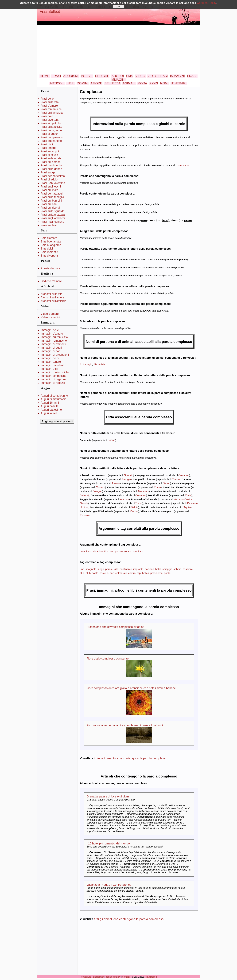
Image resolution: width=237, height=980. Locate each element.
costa (95, 573)
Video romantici (50, 317)
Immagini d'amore (52, 334)
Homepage (85, 977)
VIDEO (140, 76)
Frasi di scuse (49, 155)
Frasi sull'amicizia (52, 113)
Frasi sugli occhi (51, 187)
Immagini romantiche (54, 341)
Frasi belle (47, 99)
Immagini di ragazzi (53, 383)
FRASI (56, 76)
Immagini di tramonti (53, 344)
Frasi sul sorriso (51, 162)
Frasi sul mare (50, 190)
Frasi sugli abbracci (53, 218)
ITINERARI (179, 83)
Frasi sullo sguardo (53, 211)
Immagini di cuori (51, 348)
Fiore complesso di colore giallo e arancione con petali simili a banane (131, 688)
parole (109, 569)
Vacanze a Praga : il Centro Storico (109, 885)
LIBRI (71, 83)
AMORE (96, 83)
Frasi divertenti (50, 120)
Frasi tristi (47, 144)
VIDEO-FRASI (158, 76)
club (88, 573)
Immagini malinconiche (55, 372)
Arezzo (116, 483)
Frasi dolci (47, 116)
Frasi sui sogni (50, 151)
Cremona (184, 475)
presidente (157, 573)
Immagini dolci (50, 358)
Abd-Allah (99, 364)
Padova (84, 515)
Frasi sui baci (49, 225)
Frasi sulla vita (50, 102)
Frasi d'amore (49, 106)
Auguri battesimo (51, 410)
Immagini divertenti (53, 365)
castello (104, 573)
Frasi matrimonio (51, 165)
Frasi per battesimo (53, 176)
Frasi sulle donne (51, 169)
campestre (183, 165)
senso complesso (134, 551)
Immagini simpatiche (54, 376)
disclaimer (98, 977)
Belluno (84, 495)
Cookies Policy (207, 3)
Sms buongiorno (51, 245)
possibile (188, 569)
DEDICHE (102, 76)
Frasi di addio (49, 180)
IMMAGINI (177, 76)
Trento (176, 479)
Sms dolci (47, 249)
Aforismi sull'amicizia (54, 301)
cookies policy (113, 977)
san (112, 573)
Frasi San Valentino (53, 183)
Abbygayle (86, 364)
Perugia (126, 479)
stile (82, 573)
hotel (158, 569)
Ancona (124, 499)
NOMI (164, 83)
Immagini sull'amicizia (54, 337)
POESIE (87, 76)
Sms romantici (50, 252)
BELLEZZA (112, 83)
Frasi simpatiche (51, 123)
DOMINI (83, 83)
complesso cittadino (91, 551)
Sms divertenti (50, 256)
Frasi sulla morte (51, 158)
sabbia (177, 569)
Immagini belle (50, 330)
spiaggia (167, 569)
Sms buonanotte (51, 242)
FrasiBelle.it (50, 11)
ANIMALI (129, 83)
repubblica (143, 573)
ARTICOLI (57, 83)
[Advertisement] (119, 50)
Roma (157, 487)
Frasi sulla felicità (52, 127)
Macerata (144, 491)
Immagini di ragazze (53, 379)
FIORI (154, 83)
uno (82, 569)
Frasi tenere (48, 148)
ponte (167, 573)
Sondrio (129, 475)
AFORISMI (71, 76)
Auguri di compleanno (54, 396)
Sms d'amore (49, 238)
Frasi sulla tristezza (53, 215)
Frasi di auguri (50, 134)
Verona (134, 511)
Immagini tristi (49, 369)
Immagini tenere (51, 362)
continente (126, 569)
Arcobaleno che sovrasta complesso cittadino (115, 627)
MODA (142, 83)
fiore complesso (113, 551)
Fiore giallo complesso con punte (108, 659)
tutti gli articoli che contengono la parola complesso (129, 919)
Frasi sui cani (49, 204)
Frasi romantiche (51, 109)
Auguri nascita (50, 406)
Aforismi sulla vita (52, 294)
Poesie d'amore (51, 268)
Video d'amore (50, 314)
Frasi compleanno (52, 137)
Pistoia (134, 507)
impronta (138, 569)
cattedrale (121, 573)
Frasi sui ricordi (50, 208)
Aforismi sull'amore (53, 297)
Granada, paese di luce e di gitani (108, 796)
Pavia (188, 495)
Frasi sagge (48, 172)
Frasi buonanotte (51, 141)
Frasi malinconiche (52, 222)
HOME (45, 76)
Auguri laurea (49, 413)
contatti (126, 977)
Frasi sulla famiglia (52, 197)
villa (116, 569)
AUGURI (118, 76)
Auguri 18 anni (50, 403)
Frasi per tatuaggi (52, 194)
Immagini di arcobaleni (55, 355)
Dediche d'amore (51, 281)
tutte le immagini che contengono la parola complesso (131, 758)
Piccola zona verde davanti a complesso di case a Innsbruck (125, 725)
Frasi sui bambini (51, 201)
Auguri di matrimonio (54, 399)
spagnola (91, 569)
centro (132, 573)
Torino (112, 440)
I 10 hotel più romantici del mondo (108, 843)
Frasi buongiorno (51, 130)
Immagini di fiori (51, 351)
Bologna (97, 491)
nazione (149, 569)
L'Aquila (186, 507)
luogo (101, 569)
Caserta (101, 487)
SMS (130, 76)
